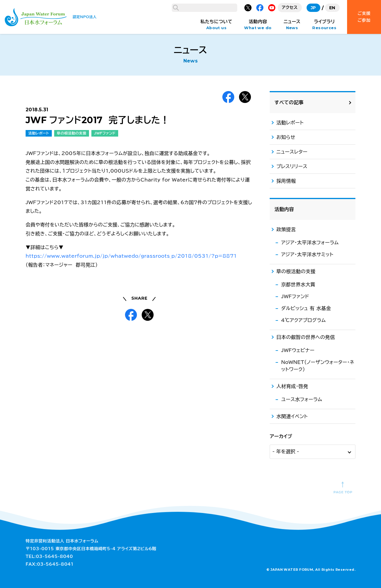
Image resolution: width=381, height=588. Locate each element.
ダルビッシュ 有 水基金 (306, 308)
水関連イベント (292, 416)
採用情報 (286, 181)
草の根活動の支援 (72, 267)
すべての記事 (289, 102)
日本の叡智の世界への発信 (305, 337)
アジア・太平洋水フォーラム (310, 243)
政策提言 (286, 229)
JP (313, 8)
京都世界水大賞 (298, 284)
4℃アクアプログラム (303, 320)
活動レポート (39, 267)
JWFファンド (105, 267)
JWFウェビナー (298, 350)
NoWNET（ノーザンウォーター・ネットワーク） (317, 366)
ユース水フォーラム (302, 399)
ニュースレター (292, 152)
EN (332, 8)
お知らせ (286, 137)
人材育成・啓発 (292, 386)
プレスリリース (292, 166)
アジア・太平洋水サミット (307, 254)
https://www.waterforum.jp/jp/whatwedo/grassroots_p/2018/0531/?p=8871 (131, 390)
